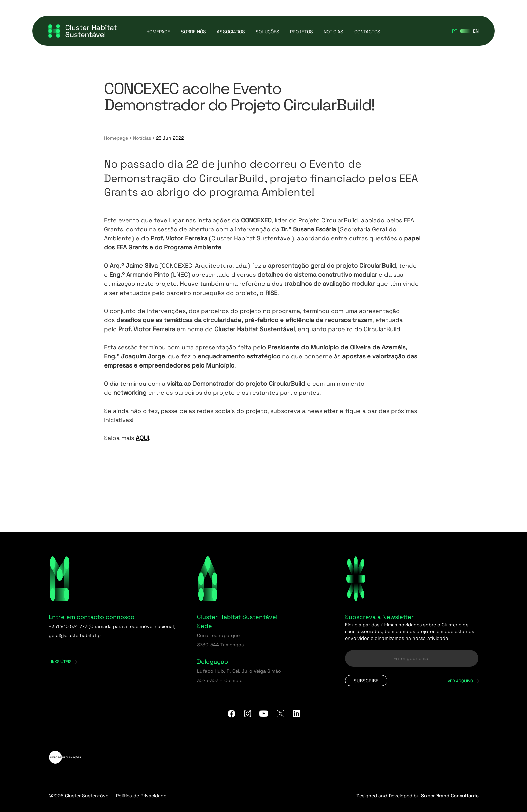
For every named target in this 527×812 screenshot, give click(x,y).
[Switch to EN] (476, 31)
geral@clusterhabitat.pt (76, 635)
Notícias (334, 32)
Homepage (158, 32)
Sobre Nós (193, 32)
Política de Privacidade (141, 796)
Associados (231, 32)
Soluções (268, 32)
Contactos (367, 32)
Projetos (301, 32)
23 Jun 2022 (170, 138)
